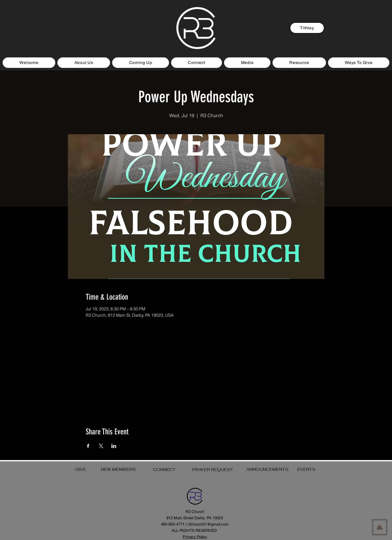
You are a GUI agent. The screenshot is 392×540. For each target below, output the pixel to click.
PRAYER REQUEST (213, 470)
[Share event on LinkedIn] (114, 446)
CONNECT (164, 470)
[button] (141, 63)
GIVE (81, 469)
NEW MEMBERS (118, 469)
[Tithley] (307, 28)
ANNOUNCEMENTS (267, 469)
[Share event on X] (101, 446)
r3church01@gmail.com (208, 524)
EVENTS (306, 469)
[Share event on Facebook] (88, 446)
